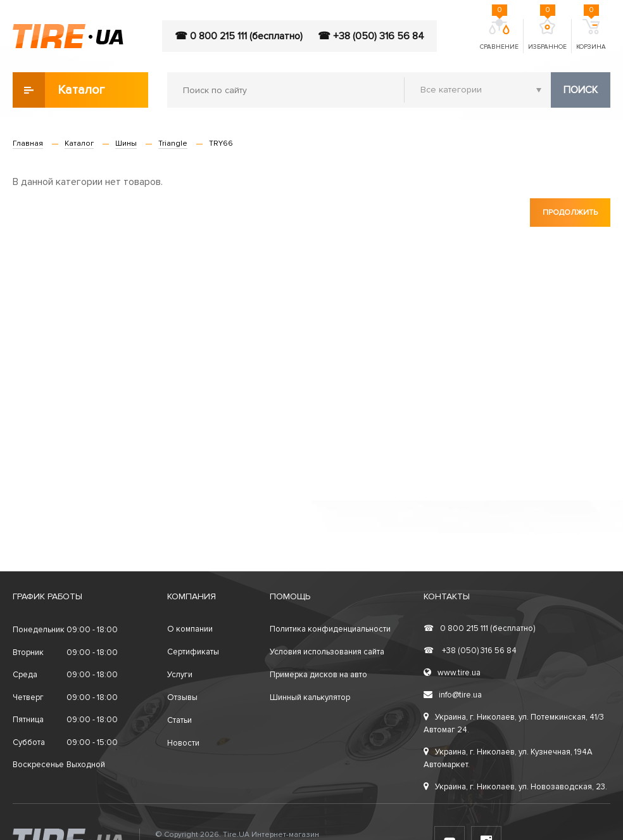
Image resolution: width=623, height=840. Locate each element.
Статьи (179, 720)
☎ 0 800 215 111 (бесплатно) (239, 36)
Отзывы (182, 697)
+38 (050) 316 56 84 (470, 651)
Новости (183, 743)
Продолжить (570, 213)
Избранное (547, 35)
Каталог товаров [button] (60, 90)
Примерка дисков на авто (318, 675)
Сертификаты (193, 652)
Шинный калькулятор (310, 697)
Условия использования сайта (327, 652)
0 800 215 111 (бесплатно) (479, 628)
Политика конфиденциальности (330, 629)
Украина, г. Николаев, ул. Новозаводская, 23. (515, 787)
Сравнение (499, 35)
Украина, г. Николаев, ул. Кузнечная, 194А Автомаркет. (508, 758)
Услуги (180, 675)
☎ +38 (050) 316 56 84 (371, 36)
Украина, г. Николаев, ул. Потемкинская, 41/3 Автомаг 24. (514, 723)
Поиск (581, 90)
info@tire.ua (453, 695)
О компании (190, 629)
